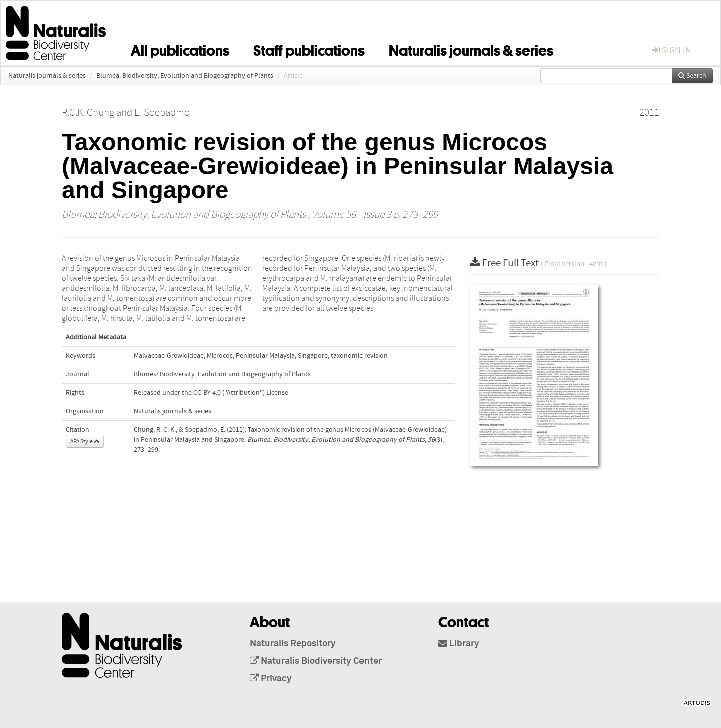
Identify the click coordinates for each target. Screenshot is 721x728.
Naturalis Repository (293, 644)
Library (459, 644)
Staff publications (309, 49)
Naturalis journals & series (471, 49)
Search (692, 76)
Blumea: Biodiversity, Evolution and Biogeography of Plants (185, 76)
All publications (180, 49)
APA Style (85, 441)
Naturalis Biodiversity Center (316, 661)
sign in (672, 50)
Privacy (271, 679)
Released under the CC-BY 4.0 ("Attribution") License (211, 393)
